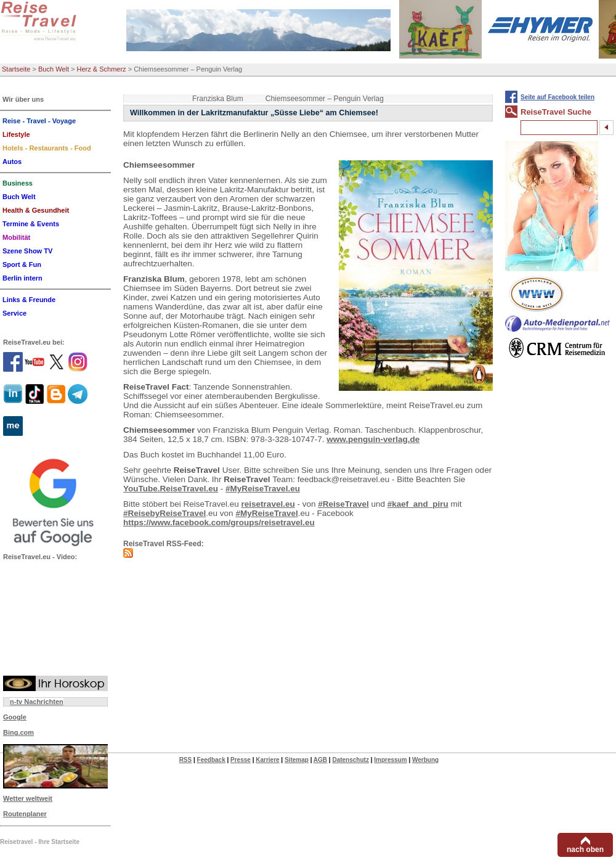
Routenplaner (25, 814)
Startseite (16, 69)
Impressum (390, 760)
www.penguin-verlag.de (373, 439)
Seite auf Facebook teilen (557, 97)
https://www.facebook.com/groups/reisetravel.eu (219, 522)
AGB (320, 760)
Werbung (425, 760)
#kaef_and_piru (418, 504)
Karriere (267, 760)
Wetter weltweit (28, 798)
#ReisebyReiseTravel (164, 513)
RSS (186, 760)
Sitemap (297, 760)
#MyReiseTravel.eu (263, 489)
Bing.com (18, 732)
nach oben (585, 850)
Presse (241, 760)
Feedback (211, 760)
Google (15, 717)
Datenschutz (350, 760)
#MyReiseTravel (266, 513)
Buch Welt (54, 69)
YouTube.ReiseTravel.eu (171, 489)
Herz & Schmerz (102, 69)
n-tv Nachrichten (37, 702)
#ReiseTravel (343, 504)
